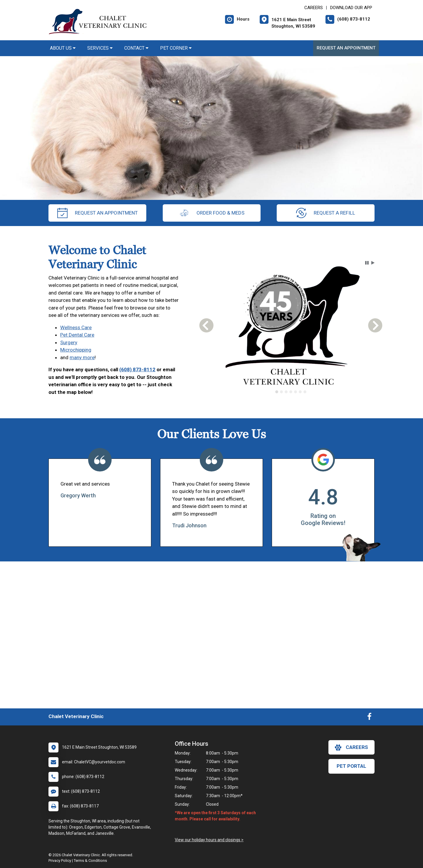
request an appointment (98, 213)
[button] (367, 263)
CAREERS (314, 8)
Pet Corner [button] (176, 48)
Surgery (69, 342)
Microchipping (76, 350)
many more (82, 357)
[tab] (277, 392)
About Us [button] (63, 48)
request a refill (326, 213)
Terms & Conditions (90, 861)
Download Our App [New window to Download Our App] (351, 8)
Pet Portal (351, 766)
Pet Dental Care (77, 335)
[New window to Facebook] (369, 718)
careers (351, 747)
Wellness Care (76, 327)
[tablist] (291, 392)
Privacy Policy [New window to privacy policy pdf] (60, 861)
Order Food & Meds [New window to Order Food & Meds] (212, 213)
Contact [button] (136, 48)
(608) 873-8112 (137, 369)
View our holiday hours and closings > (209, 840)
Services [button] (100, 48)
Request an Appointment (346, 48)
